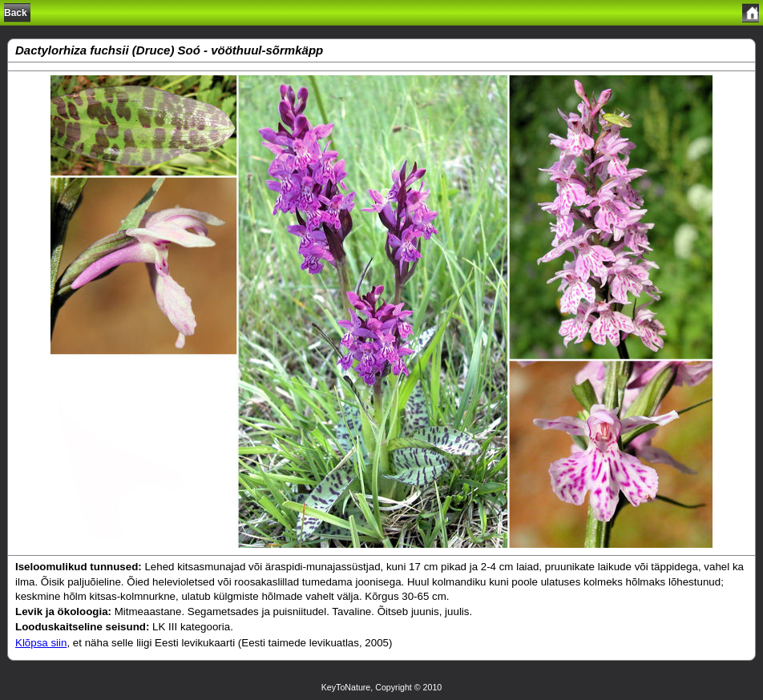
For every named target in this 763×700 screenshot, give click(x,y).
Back (16, 13)
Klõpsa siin (41, 643)
